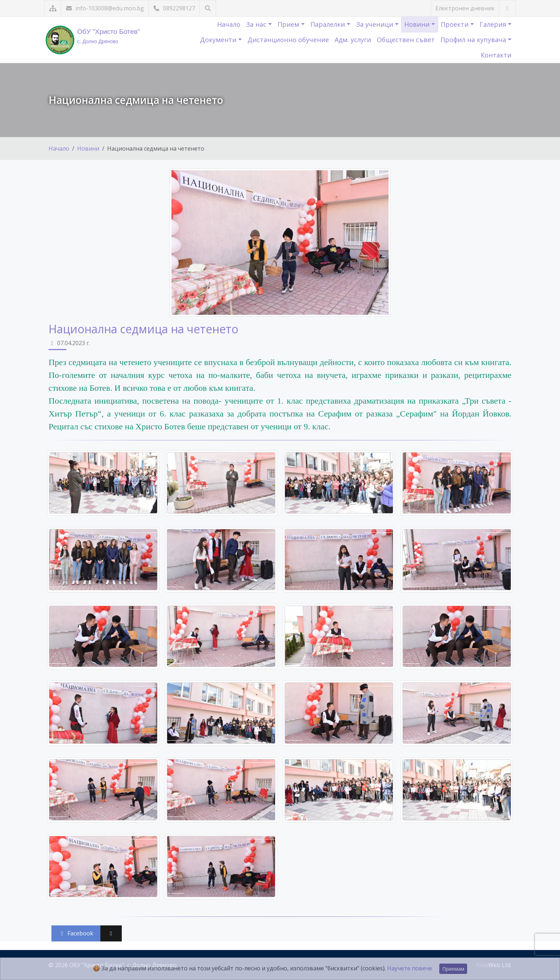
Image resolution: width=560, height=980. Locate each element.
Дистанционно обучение (288, 40)
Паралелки (329, 24)
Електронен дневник (465, 8)
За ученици (376, 24)
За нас (257, 24)
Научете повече (410, 968)
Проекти (456, 24)
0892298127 (174, 8)
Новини (418, 24)
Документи (219, 40)
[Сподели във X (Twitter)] (111, 933)
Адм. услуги (353, 40)
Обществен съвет (406, 40)
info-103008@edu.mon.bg (105, 8)
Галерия (494, 24)
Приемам (453, 969)
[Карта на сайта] (53, 8)
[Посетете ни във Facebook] (507, 8)
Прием (289, 24)
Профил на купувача (474, 40)
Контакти (496, 55)
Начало (229, 24)
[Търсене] (208, 8)
